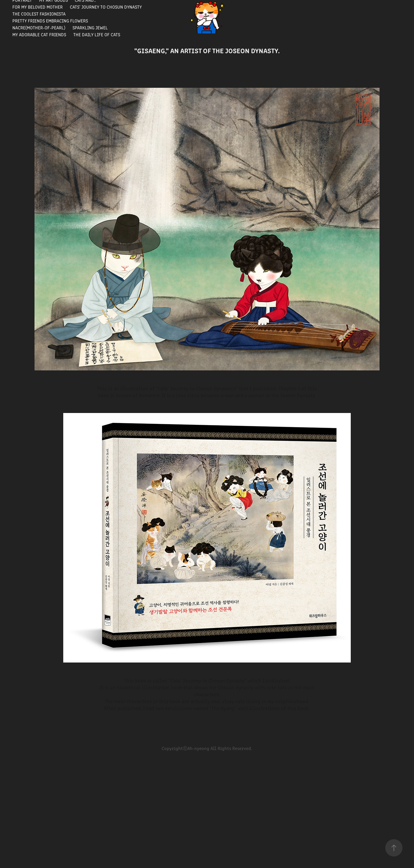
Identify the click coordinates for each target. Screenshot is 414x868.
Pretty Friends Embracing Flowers (50, 21)
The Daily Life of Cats (97, 34)
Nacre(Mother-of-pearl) (39, 27)
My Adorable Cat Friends (39, 34)
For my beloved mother (38, 7)
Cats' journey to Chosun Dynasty (106, 7)
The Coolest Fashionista (39, 14)
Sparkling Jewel (90, 27)
